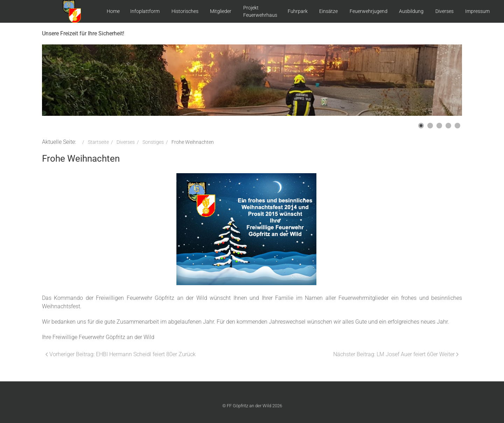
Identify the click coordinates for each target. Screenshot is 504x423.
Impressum (477, 11)
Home (113, 11)
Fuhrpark (298, 11)
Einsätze (328, 11)
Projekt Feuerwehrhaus (260, 11)
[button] (421, 126)
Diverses (444, 11)
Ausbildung (411, 11)
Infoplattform (145, 11)
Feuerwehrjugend (369, 11)
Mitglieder (221, 11)
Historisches (185, 11)
